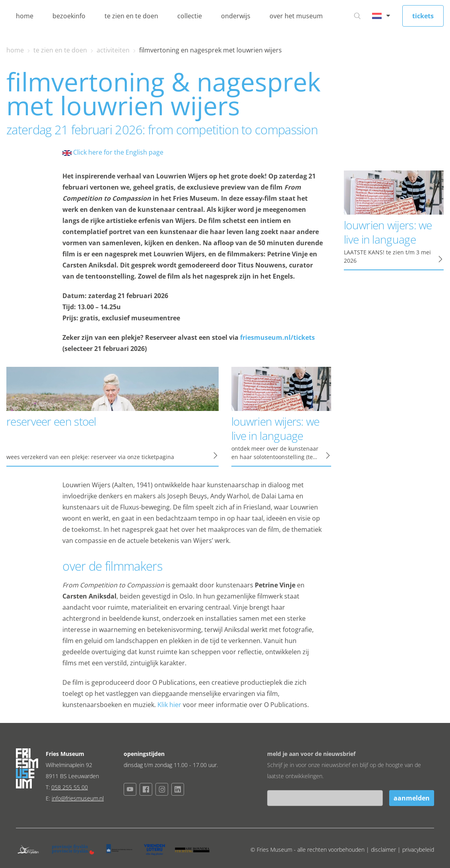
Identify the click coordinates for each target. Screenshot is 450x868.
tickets (423, 16)
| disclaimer (382, 850)
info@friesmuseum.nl (78, 798)
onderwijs (236, 16)
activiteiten (113, 50)
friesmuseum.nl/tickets (277, 337)
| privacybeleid (416, 850)
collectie (190, 16)
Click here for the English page (113, 152)
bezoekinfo (69, 16)
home (25, 16)
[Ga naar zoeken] (357, 16)
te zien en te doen (131, 16)
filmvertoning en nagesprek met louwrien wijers (210, 50)
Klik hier (169, 705)
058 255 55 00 (70, 787)
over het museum (296, 16)
